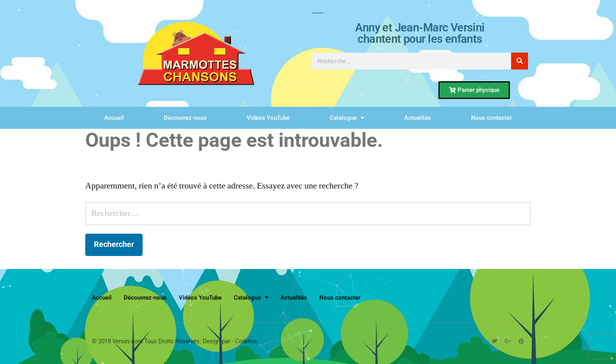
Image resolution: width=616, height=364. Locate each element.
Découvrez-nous (185, 118)
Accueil (114, 118)
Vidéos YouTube (268, 118)
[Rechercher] (520, 61)
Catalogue (347, 118)
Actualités (418, 118)
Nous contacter (491, 118)
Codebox (246, 341)
